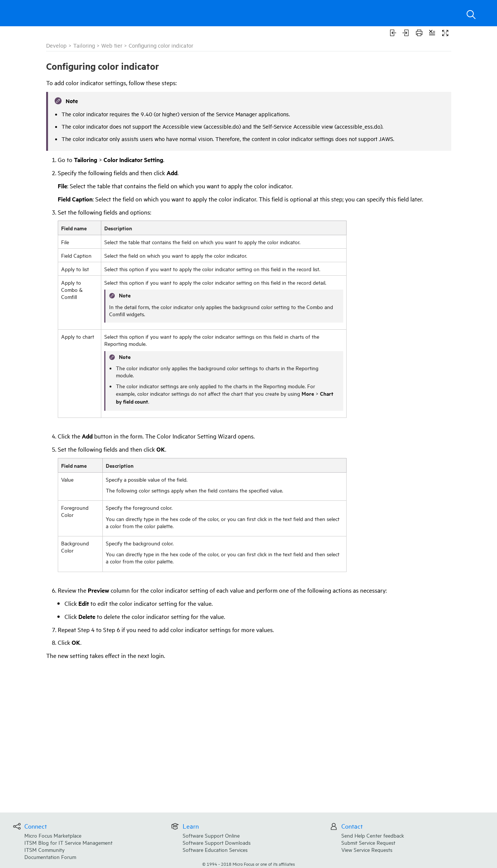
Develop (56, 45)
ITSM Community (44, 849)
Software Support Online (211, 835)
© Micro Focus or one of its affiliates (248, 864)
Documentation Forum (50, 857)
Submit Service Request (368, 842)
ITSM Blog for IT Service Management (68, 842)
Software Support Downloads (217, 842)
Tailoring (84, 45)
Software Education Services (215, 849)
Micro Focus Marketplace (53, 835)
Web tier (112, 45)
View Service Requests (367, 849)
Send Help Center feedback (373, 835)
